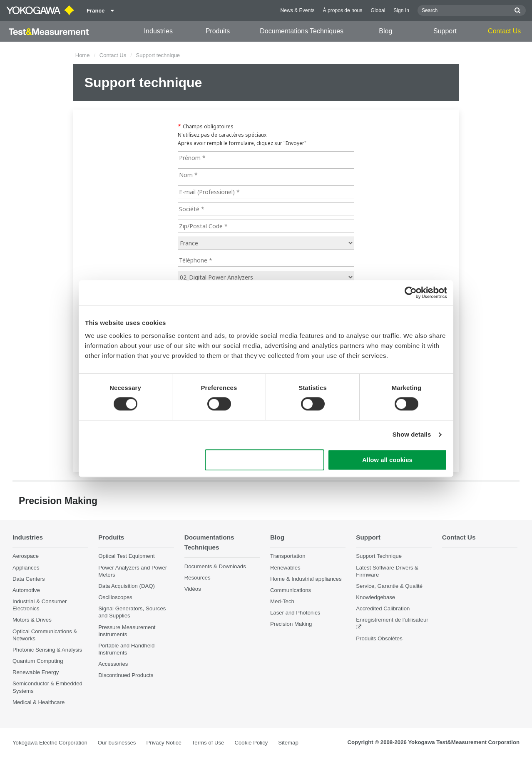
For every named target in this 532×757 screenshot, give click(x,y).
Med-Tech (282, 601)
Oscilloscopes (115, 597)
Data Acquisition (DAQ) (127, 586)
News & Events (298, 10)
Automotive (26, 590)
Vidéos (193, 589)
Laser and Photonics (295, 613)
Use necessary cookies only (265, 460)
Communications (291, 590)
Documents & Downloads (215, 566)
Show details (412, 435)
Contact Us (504, 31)
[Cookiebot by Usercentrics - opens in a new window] (411, 292)
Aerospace (26, 556)
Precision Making (291, 624)
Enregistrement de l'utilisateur (392, 620)
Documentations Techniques (302, 31)
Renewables (285, 568)
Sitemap (288, 743)
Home (83, 55)
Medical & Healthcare (39, 702)
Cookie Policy (251, 743)
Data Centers (29, 579)
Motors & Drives (32, 620)
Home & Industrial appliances (306, 579)
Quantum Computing (38, 661)
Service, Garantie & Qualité (389, 586)
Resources (198, 578)
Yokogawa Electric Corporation (50, 743)
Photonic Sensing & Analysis (47, 650)
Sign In (401, 10)
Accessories (113, 664)
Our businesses (117, 743)
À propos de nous (343, 10)
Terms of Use (208, 743)
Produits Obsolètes (379, 638)
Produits (218, 31)
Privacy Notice (164, 743)
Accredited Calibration (383, 608)
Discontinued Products (126, 676)
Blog (385, 31)
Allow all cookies (387, 460)
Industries (158, 31)
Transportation (288, 556)
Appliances (26, 568)
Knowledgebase (375, 597)
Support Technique (379, 556)
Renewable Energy (36, 672)
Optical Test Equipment (126, 556)
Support (445, 31)
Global (378, 10)
